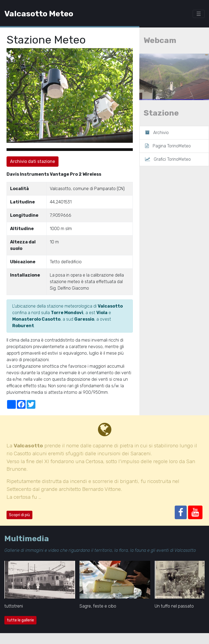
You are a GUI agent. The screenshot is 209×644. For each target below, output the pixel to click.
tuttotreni (14, 606)
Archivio (157, 133)
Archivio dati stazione (33, 161)
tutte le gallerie (20, 620)
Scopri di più (19, 515)
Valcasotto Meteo (39, 14)
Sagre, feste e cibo (98, 606)
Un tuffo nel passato (174, 606)
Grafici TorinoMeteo (168, 159)
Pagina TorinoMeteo (168, 146)
